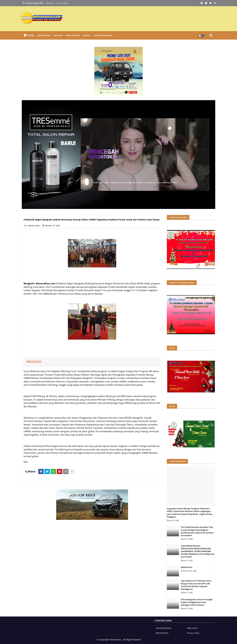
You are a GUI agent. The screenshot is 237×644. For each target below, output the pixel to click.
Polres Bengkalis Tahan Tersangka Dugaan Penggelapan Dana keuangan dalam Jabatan (197, 602)
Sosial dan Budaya (103, 35)
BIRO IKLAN (192, 628)
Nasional (58, 35)
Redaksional (187, 567)
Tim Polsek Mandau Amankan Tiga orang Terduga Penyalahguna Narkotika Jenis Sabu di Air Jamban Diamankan (197, 531)
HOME (31, 35)
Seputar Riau (44, 35)
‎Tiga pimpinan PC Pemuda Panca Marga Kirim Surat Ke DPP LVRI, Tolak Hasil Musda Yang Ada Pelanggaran (196, 585)
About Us (50, 3)
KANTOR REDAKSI (164, 628)
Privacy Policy (62, 3)
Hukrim (87, 35)
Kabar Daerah (73, 35)
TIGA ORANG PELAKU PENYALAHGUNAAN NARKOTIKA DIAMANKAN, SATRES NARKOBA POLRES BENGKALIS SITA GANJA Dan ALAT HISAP (198, 551)
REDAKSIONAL (162, 633)
